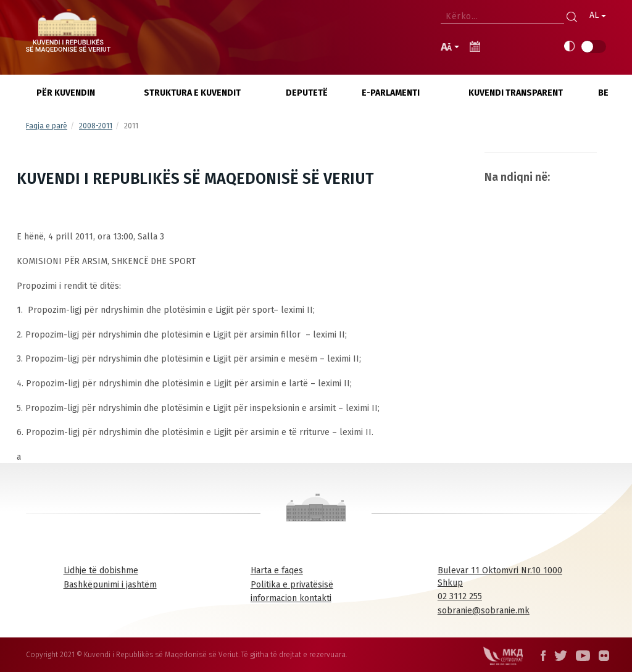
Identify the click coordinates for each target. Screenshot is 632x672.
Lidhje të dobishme (101, 570)
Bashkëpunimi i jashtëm (110, 585)
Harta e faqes (277, 570)
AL (598, 15)
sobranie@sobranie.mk (484, 611)
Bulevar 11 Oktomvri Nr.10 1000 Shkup (500, 577)
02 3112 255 (460, 596)
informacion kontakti (291, 598)
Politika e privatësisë (292, 585)
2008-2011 (96, 126)
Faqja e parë (47, 126)
